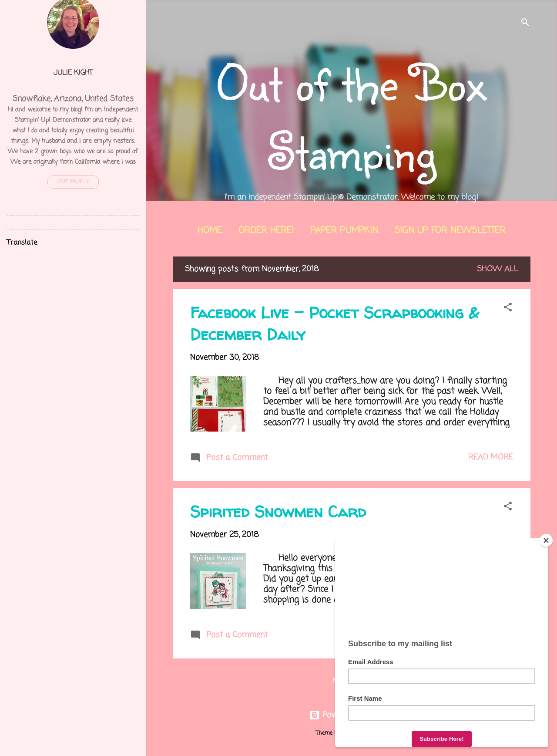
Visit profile (73, 182)
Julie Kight (73, 73)
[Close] (546, 540)
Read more (491, 457)
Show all (498, 269)
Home (210, 231)
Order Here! (266, 231)
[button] (508, 309)
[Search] (525, 24)
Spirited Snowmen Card (278, 511)
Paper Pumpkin (344, 231)
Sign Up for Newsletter (450, 231)
